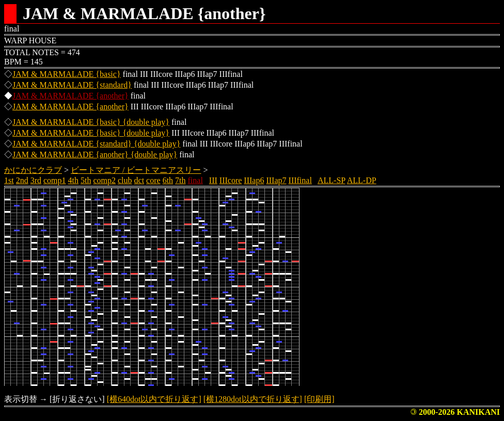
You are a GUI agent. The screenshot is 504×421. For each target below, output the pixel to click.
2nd (22, 180)
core (153, 180)
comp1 (55, 180)
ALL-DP (362, 180)
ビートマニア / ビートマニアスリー (136, 170)
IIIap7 (276, 180)
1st (9, 180)
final (195, 180)
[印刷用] (319, 399)
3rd (36, 180)
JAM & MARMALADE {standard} (72, 85)
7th (180, 180)
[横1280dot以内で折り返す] (253, 399)
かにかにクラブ (33, 170)
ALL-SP (332, 180)
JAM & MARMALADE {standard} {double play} (96, 144)
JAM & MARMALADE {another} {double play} (95, 155)
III (213, 180)
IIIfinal (300, 180)
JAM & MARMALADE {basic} (67, 74)
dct (139, 180)
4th (73, 180)
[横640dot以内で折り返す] (154, 399)
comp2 (104, 180)
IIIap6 (254, 180)
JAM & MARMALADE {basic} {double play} (91, 122)
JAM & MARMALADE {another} (70, 96)
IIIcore (231, 180)
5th (86, 180)
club (125, 180)
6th (168, 180)
